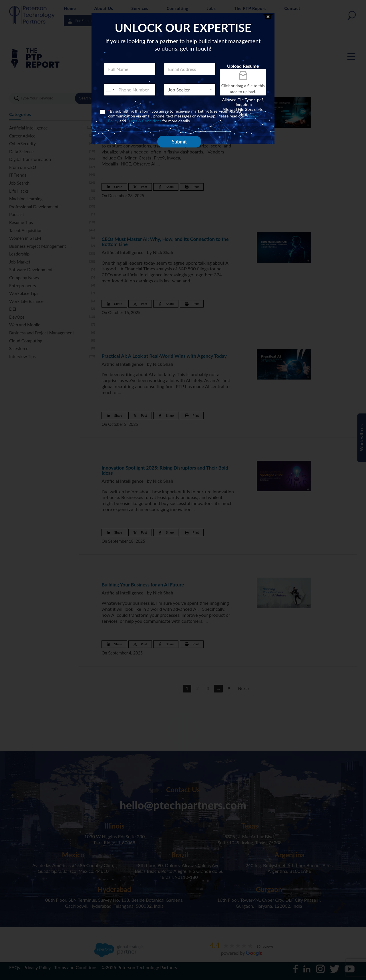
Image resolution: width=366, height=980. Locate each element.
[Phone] (130, 90)
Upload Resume (243, 66)
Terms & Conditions (144, 121)
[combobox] (110, 90)
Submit (179, 142)
